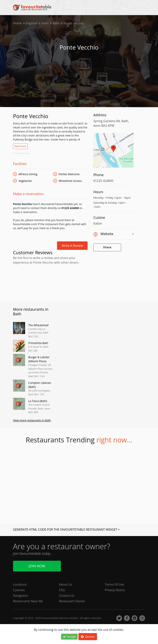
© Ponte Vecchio (21, 153)
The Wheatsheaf (38, 325)
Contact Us (67, 596)
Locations (20, 585)
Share (107, 247)
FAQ (62, 590)
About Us (66, 585)
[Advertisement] (50, 282)
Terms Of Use (114, 585)
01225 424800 (103, 181)
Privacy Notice (115, 590)
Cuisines (19, 590)
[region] (113, 152)
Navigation (21, 596)
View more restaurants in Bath (32, 420)
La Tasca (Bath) (38, 401)
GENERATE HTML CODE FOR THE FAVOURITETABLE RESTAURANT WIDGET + (66, 530)
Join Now (37, 566)
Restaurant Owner (72, 601)
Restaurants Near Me (28, 601)
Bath (56, 23)
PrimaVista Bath (38, 343)
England (32, 23)
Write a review (72, 246)
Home (17, 23)
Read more (20, 146)
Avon (45, 23)
